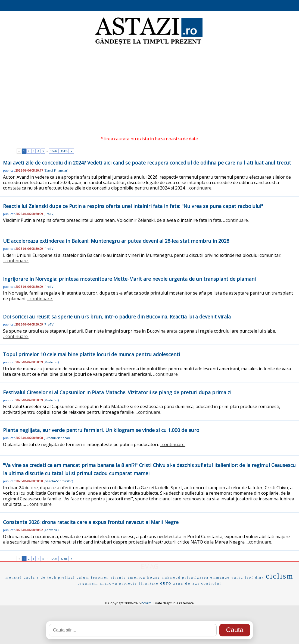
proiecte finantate (139, 583)
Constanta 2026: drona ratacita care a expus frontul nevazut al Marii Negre (91, 522)
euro (166, 583)
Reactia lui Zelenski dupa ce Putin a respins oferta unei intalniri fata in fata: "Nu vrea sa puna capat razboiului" (133, 206)
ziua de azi (186, 583)
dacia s (31, 577)
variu (237, 577)
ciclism (280, 576)
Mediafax (51, 362)
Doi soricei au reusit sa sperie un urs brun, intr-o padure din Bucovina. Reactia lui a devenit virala (117, 317)
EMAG (149, 566)
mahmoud (171, 577)
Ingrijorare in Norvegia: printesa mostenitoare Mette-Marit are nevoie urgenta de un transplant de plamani (129, 279)
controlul (211, 583)
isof (249, 577)
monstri (14, 577)
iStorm (146, 603)
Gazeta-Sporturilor (58, 481)
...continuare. (200, 188)
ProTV (49, 214)
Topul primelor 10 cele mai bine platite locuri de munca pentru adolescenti (91, 354)
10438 (64, 151)
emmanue (220, 577)
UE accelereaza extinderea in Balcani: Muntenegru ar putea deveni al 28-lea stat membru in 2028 (116, 241)
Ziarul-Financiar (56, 170)
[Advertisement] (149, 90)
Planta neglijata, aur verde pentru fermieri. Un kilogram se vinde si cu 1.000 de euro (101, 430)
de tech (49, 577)
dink (259, 577)
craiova (109, 583)
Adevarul (51, 530)
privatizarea (195, 577)
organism (88, 583)
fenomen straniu (109, 577)
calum (83, 577)
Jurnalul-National (57, 438)
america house (144, 577)
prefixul (67, 577)
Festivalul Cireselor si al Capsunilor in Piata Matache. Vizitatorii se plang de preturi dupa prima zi (117, 392)
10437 (54, 151)
